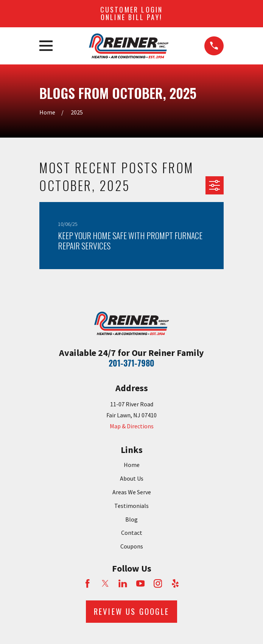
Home (132, 465)
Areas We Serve (132, 492)
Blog (131, 519)
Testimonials (131, 506)
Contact (132, 533)
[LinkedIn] (123, 583)
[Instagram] (158, 583)
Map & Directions (132, 426)
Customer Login (132, 13)
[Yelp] (175, 583)
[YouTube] (140, 583)
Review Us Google (131, 611)
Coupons (132, 546)
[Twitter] (105, 583)
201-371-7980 (131, 363)
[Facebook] (87, 583)
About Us (132, 478)
